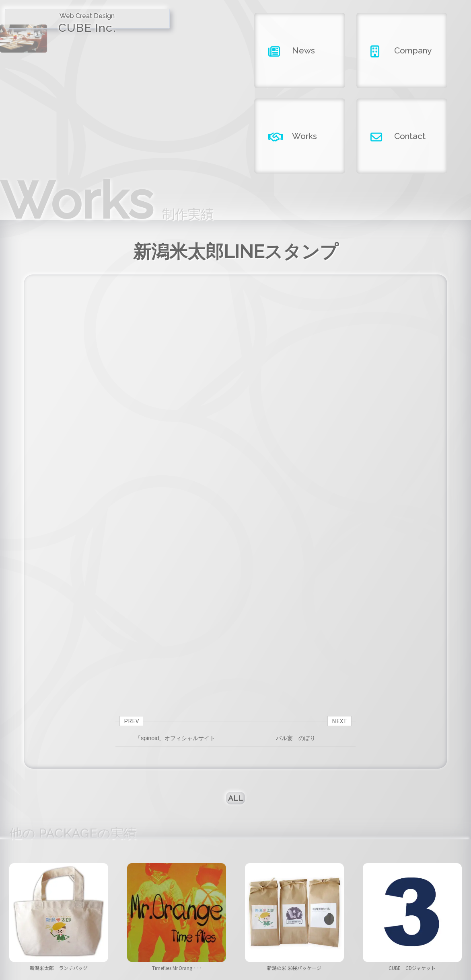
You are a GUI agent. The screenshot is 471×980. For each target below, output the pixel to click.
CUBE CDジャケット (412, 835)
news (168, 935)
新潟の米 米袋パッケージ (294, 835)
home (100, 935)
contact (371, 935)
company (236, 935)
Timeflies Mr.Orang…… (177, 835)
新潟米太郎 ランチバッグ (59, 835)
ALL (236, 657)
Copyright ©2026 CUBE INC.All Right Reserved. (236, 957)
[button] (232, 856)
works (303, 935)
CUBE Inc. (59, 31)
